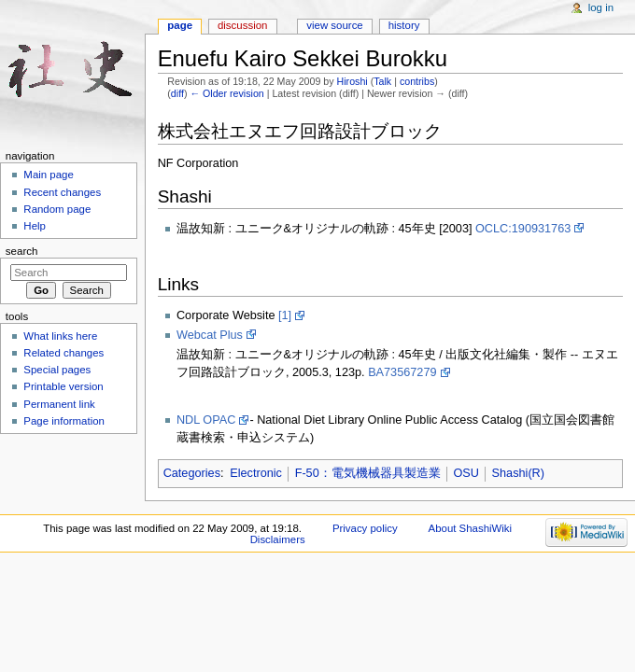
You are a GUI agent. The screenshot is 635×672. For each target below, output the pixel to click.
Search (22, 251)
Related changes (63, 353)
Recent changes (62, 192)
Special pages (57, 370)
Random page (57, 209)
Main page (49, 175)
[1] (285, 315)
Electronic (256, 473)
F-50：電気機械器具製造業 (368, 473)
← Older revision (226, 93)
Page (180, 25)
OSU (466, 473)
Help (35, 226)
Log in (601, 7)
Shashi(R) (518, 473)
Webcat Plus (210, 335)
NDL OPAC (206, 420)
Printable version (63, 386)
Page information (64, 421)
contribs (417, 81)
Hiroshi (353, 81)
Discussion (242, 25)
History (404, 25)
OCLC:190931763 (523, 229)
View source (334, 25)
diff (177, 93)
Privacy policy (365, 528)
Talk (382, 81)
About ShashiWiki (471, 528)
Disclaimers (278, 539)
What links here (60, 336)
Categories (192, 473)
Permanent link (59, 404)
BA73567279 (402, 372)
